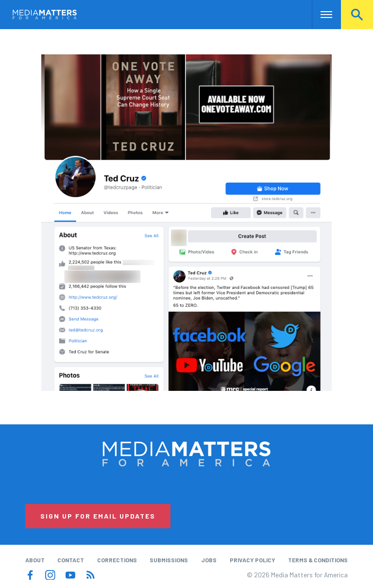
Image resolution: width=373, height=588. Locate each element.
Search (357, 15)
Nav (320, 15)
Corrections (117, 560)
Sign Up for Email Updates (98, 516)
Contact (71, 560)
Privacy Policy (253, 560)
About (35, 560)
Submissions (169, 560)
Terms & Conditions (318, 560)
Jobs (209, 560)
